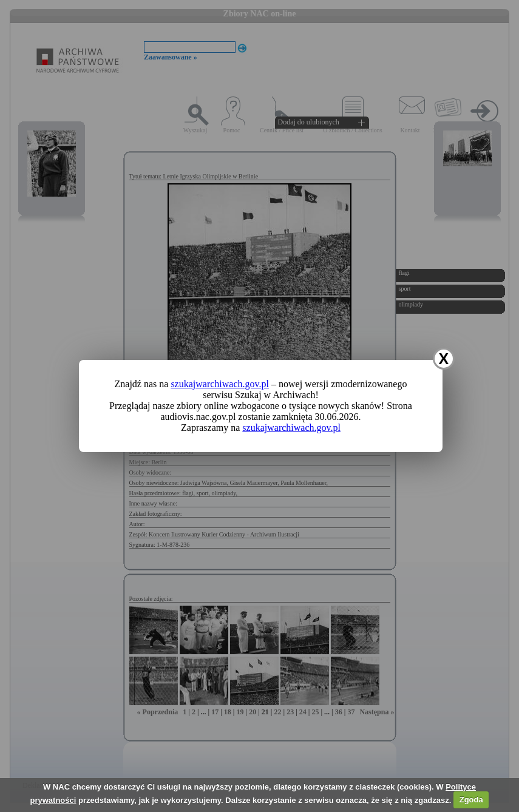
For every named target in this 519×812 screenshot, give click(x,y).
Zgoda (471, 800)
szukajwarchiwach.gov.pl (220, 384)
